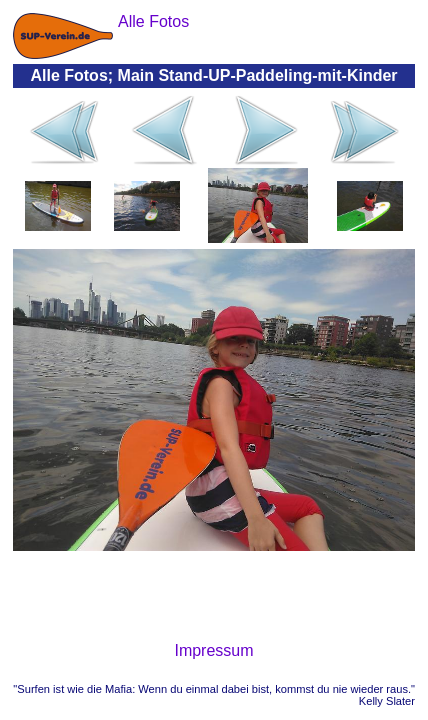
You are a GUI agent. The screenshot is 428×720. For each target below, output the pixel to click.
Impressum (213, 650)
